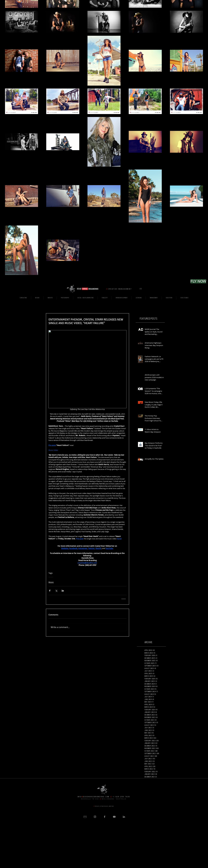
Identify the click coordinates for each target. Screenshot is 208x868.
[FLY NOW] (198, 281)
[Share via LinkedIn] (63, 591)
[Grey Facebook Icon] (105, 817)
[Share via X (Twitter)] (56, 591)
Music (51, 577)
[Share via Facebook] (50, 591)
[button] (141, 289)
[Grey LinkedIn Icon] (124, 817)
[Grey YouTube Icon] (114, 817)
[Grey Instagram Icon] (95, 817)
